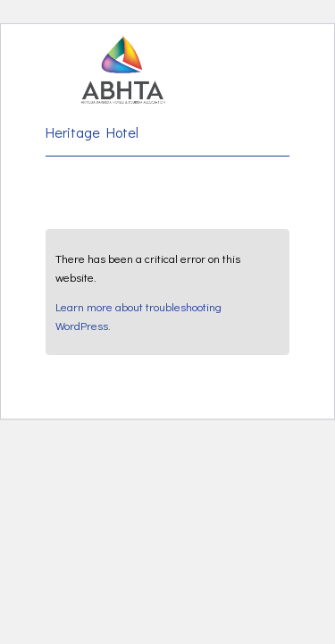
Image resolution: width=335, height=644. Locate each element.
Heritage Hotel (92, 132)
